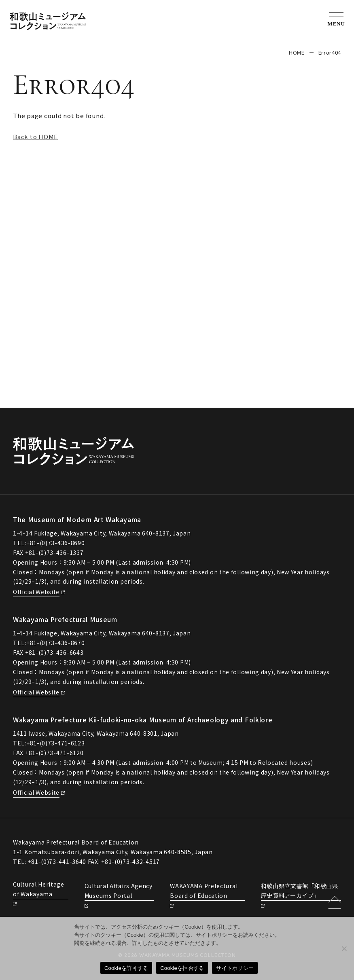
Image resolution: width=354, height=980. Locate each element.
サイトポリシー (235, 968)
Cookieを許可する (126, 968)
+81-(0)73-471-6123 (56, 743)
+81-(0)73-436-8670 (56, 643)
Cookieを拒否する (182, 968)
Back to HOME (35, 137)
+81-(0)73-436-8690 (56, 543)
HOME (297, 52)
